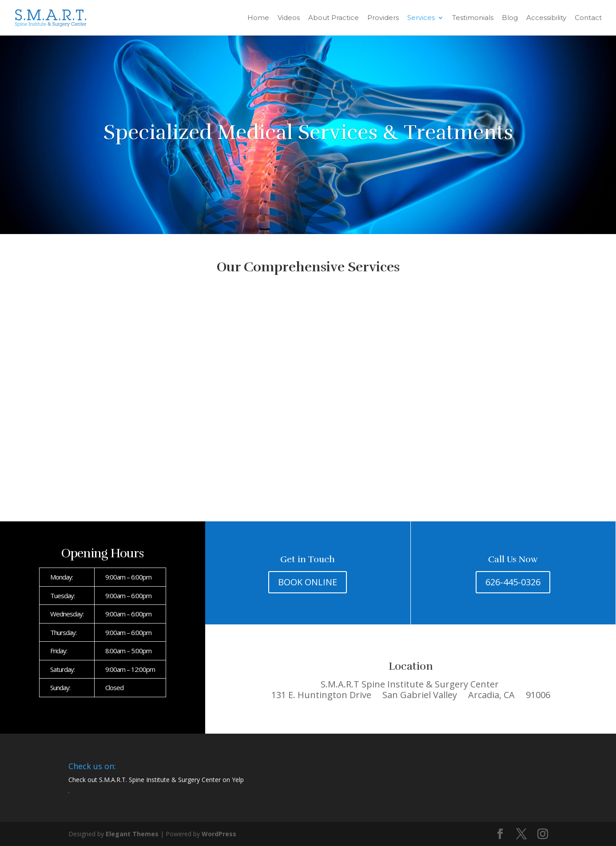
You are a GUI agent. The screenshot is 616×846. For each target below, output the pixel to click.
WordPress (219, 834)
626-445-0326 (513, 582)
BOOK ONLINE (308, 582)
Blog (510, 18)
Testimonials (473, 18)
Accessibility (546, 18)
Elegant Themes (132, 834)
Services (421, 18)
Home (258, 18)
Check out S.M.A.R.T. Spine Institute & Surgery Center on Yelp (156, 780)
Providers (383, 18)
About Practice (334, 18)
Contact (588, 18)
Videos (289, 18)
